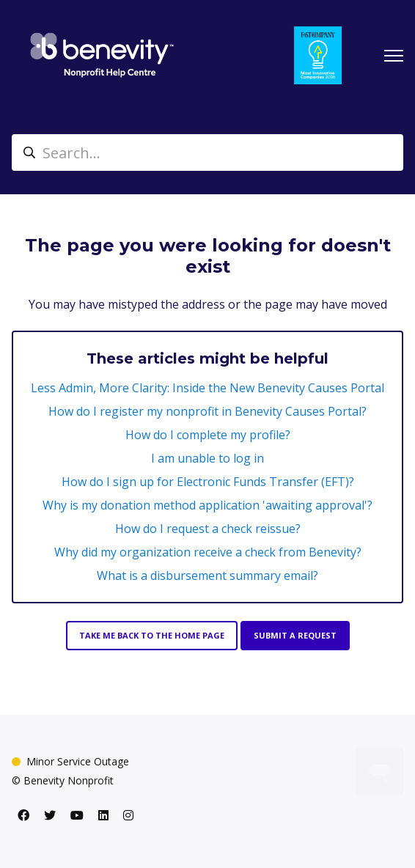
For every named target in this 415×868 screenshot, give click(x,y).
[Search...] (207, 152)
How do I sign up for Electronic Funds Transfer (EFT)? (208, 482)
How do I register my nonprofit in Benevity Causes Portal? (207, 411)
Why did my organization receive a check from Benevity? (208, 552)
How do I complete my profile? (208, 435)
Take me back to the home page (152, 635)
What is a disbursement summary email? (207, 575)
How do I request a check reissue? (208, 529)
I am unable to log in (207, 458)
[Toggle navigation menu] (394, 56)
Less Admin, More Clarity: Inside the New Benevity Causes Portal (207, 388)
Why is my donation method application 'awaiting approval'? (207, 505)
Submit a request (295, 635)
